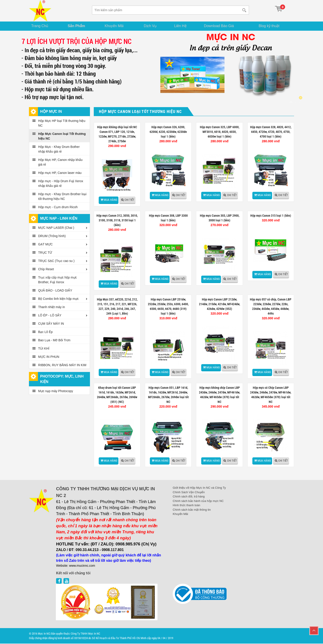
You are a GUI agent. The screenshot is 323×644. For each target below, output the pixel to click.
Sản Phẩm (78, 26)
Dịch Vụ (152, 26)
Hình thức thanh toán (186, 506)
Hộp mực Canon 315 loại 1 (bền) (271, 216)
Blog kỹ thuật (271, 26)
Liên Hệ (183, 26)
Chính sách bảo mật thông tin (192, 510)
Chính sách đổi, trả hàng (189, 497)
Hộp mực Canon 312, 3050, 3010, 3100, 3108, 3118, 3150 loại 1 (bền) (117, 221)
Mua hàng (111, 200)
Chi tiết (129, 200)
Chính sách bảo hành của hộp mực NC (198, 501)
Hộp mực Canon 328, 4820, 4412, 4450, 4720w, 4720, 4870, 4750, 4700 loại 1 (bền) (271, 132)
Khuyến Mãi (116, 26)
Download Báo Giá (222, 26)
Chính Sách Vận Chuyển (189, 493)
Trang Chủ (41, 26)
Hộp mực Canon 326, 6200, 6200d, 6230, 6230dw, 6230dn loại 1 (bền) (168, 132)
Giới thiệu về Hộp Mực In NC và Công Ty (199, 488)
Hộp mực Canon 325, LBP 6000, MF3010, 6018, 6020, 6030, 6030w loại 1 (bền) (220, 132)
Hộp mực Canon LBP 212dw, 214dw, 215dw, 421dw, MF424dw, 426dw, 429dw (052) (219, 304)
